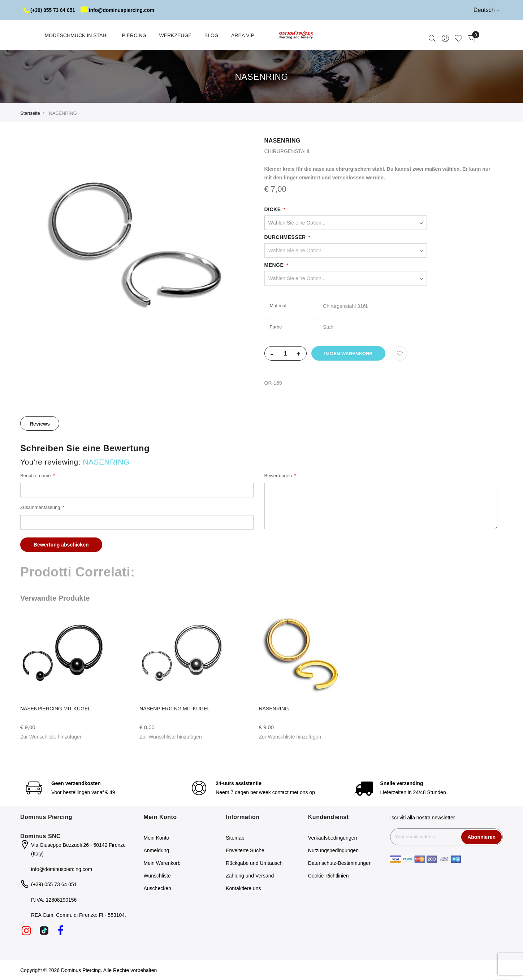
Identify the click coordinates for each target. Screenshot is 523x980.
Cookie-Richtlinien (329, 876)
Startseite (30, 113)
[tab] (40, 423)
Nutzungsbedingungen (333, 850)
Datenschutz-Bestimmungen (340, 863)
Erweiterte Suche (245, 850)
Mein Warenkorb (162, 863)
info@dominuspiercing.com (120, 10)
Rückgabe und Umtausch (254, 863)
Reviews (40, 424)
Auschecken (157, 888)
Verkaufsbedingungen (332, 838)
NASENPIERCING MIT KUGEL (55, 709)
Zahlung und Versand (250, 876)
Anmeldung (157, 850)
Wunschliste (157, 876)
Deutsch (487, 10)
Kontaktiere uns (243, 888)
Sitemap (235, 838)
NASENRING (274, 709)
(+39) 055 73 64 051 (50, 10)
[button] (51, 737)
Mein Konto (157, 838)
